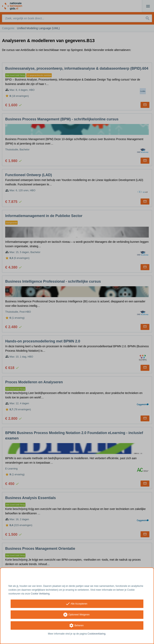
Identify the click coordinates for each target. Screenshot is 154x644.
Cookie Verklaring (40, 594)
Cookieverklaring (96, 634)
